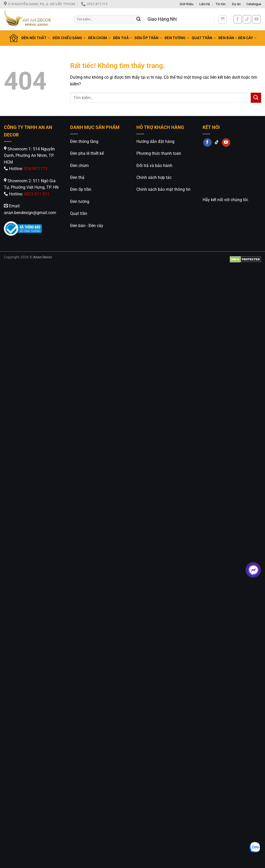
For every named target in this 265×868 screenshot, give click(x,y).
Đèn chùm (79, 166)
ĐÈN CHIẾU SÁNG (69, 38)
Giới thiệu (186, 4)
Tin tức (221, 4)
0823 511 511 (37, 194)
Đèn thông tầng (84, 141)
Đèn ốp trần (81, 189)
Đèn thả (77, 177)
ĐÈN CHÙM (99, 38)
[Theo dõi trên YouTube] (256, 19)
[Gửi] (138, 19)
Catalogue (254, 4)
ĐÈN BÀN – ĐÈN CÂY (237, 38)
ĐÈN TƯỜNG (177, 38)
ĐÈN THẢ (123, 38)
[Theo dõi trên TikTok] (247, 19)
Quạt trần (79, 213)
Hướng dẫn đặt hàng (155, 141)
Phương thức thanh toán (159, 153)
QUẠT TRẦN (204, 38)
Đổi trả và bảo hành (154, 166)
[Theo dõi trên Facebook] (238, 19)
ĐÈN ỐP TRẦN (148, 38)
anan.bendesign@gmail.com (30, 213)
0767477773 (36, 169)
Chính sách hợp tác (154, 177)
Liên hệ (205, 4)
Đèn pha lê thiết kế (87, 153)
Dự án (236, 4)
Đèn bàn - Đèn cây (87, 226)
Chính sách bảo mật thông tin (163, 189)
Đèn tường (80, 202)
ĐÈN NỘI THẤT (36, 38)
